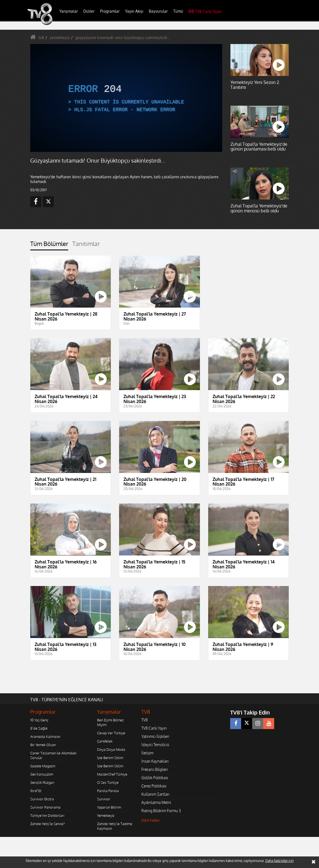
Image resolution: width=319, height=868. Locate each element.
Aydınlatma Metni (156, 802)
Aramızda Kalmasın (45, 736)
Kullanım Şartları (155, 794)
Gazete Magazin (43, 766)
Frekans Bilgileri (155, 769)
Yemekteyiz (106, 815)
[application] (126, 98)
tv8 (41, 38)
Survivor (104, 799)
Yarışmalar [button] (69, 11)
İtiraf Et (36, 791)
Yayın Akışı (134, 11)
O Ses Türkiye (108, 782)
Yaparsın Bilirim (109, 807)
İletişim (147, 753)
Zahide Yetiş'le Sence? (47, 824)
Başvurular (158, 11)
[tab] (49, 245)
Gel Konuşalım (42, 774)
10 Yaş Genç (39, 720)
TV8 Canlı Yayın (205, 11)
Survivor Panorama (45, 807)
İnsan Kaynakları (155, 761)
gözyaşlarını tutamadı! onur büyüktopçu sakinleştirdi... (123, 38)
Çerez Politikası (154, 786)
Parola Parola (108, 791)
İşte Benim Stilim (110, 758)
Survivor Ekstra (42, 799)
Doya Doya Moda (111, 749)
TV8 (145, 720)
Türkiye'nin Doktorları (47, 815)
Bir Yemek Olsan (43, 745)
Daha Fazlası (150, 820)
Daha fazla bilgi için (280, 861)
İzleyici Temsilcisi (155, 745)
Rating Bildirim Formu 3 (161, 811)
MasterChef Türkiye (112, 774)
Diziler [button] (89, 11)
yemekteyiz (60, 38)
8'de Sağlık (39, 728)
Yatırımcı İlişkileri (155, 736)
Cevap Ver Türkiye (111, 733)
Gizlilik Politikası (155, 778)
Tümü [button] (178, 11)
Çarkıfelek (105, 741)
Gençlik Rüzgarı (42, 782)
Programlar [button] (110, 11)
